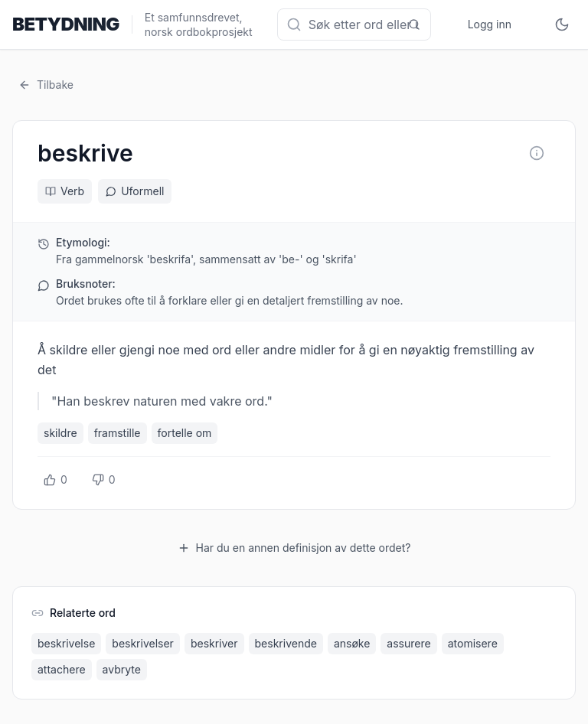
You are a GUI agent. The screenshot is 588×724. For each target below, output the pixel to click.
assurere (408, 643)
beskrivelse (66, 643)
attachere (62, 669)
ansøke (352, 643)
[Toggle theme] (562, 24)
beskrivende (286, 643)
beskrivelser (143, 643)
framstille (118, 433)
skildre (60, 433)
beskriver (214, 643)
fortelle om (185, 433)
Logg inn (490, 24)
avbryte (122, 669)
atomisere (473, 643)
